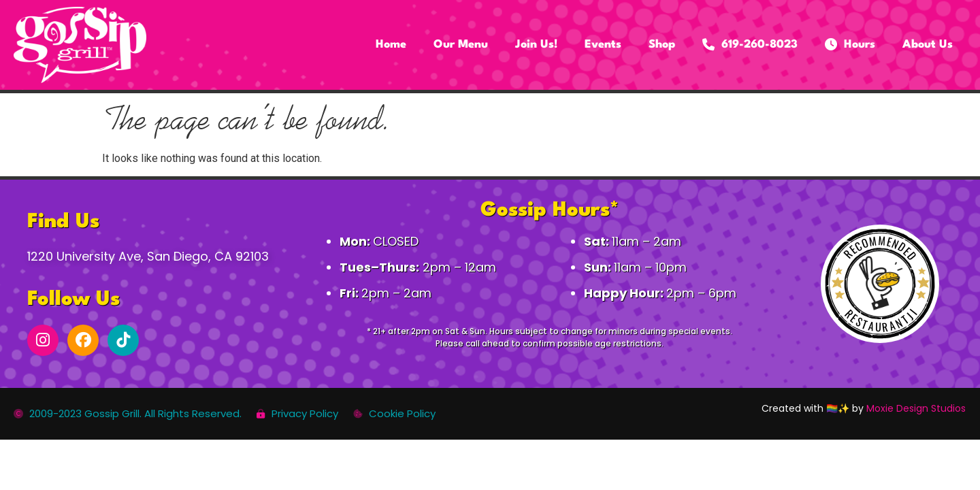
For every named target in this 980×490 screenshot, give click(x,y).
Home (391, 45)
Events (603, 45)
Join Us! (536, 45)
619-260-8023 (750, 45)
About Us (928, 45)
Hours (850, 45)
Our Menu (461, 45)
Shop (662, 45)
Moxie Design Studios (916, 408)
